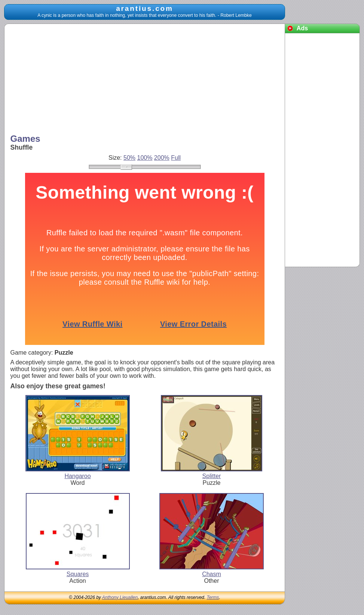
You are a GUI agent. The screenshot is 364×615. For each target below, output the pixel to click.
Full (176, 158)
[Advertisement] (145, 80)
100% (145, 158)
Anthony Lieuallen (120, 597)
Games (25, 139)
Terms (213, 597)
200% (162, 158)
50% (129, 158)
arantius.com (145, 8)
